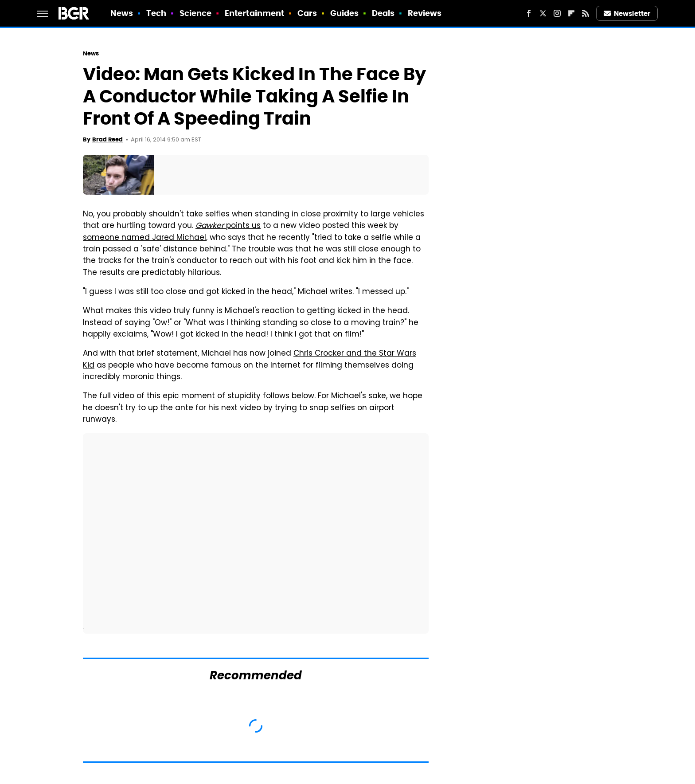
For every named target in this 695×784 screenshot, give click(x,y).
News (122, 13)
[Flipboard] (571, 13)
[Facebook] (529, 13)
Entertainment (254, 13)
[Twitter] (543, 13)
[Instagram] (557, 13)
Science (196, 13)
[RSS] (586, 13)
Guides (345, 13)
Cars (307, 13)
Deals (383, 13)
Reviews (425, 13)
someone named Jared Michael (144, 238)
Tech (156, 13)
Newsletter (627, 14)
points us (228, 226)
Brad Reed (107, 139)
